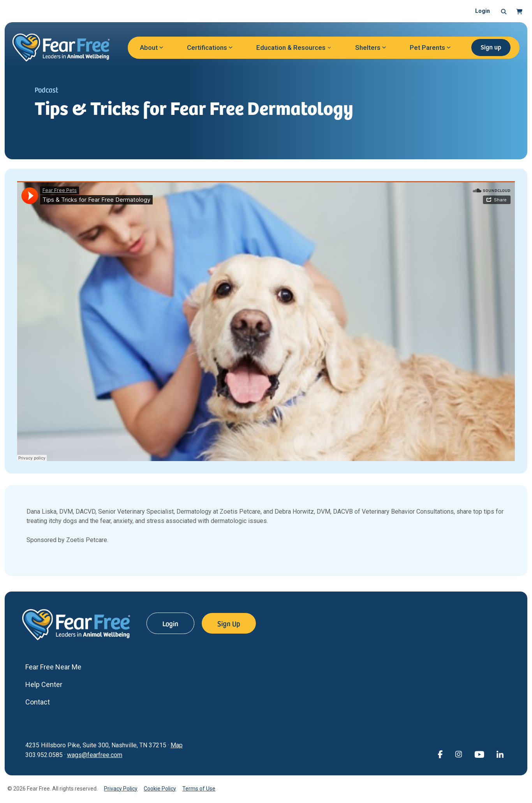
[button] (504, 11)
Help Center (44, 684)
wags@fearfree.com (95, 755)
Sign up (491, 47)
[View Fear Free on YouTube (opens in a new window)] (479, 754)
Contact (38, 702)
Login (483, 11)
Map (177, 745)
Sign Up (229, 623)
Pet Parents (427, 48)
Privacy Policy (121, 789)
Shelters (368, 48)
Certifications (207, 48)
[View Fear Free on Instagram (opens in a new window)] (458, 754)
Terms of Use (199, 789)
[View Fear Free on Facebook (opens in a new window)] (440, 754)
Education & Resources (291, 48)
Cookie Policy (160, 789)
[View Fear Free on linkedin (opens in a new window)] (500, 754)
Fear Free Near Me (53, 667)
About (149, 48)
